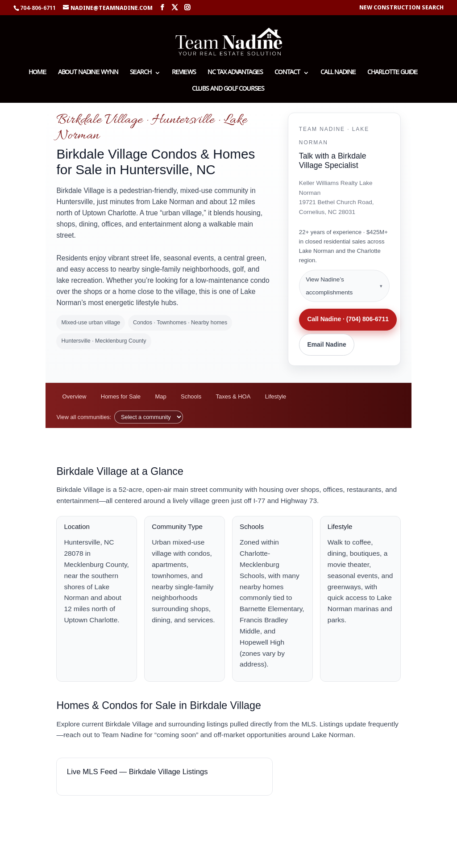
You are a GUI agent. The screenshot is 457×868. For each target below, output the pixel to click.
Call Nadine (338, 73)
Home (37, 73)
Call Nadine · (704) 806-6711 (348, 319)
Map (160, 396)
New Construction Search (401, 8)
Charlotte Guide (393, 73)
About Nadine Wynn (88, 73)
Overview (74, 396)
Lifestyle (276, 396)
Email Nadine (326, 344)
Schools (191, 396)
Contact (287, 73)
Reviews (184, 73)
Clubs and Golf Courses (228, 90)
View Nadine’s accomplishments (329, 286)
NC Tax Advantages (235, 73)
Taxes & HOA (233, 396)
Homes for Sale (121, 396)
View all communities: (84, 417)
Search (141, 73)
